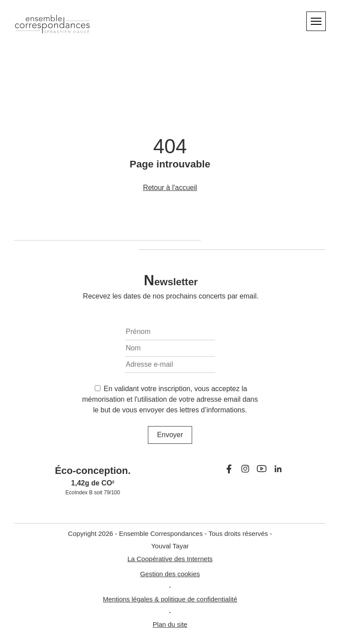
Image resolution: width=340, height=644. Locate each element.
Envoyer (170, 435)
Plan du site (170, 624)
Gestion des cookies (170, 574)
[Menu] (316, 21)
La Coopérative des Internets (170, 559)
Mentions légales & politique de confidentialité (170, 599)
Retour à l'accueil (170, 188)
